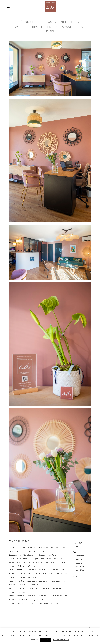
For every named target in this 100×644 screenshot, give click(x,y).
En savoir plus (61, 640)
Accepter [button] (45, 640)
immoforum (29, 555)
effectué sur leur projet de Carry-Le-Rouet (32, 562)
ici (61, 603)
